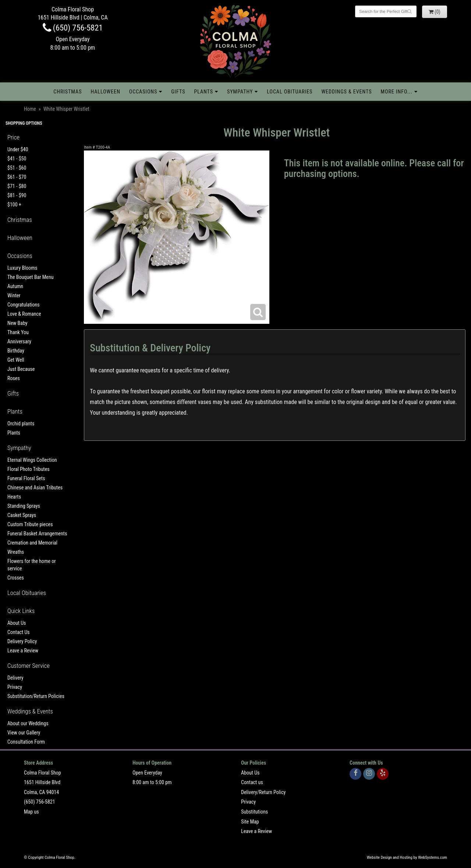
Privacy (15, 687)
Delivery (15, 678)
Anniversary (19, 341)
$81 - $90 (17, 195)
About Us (17, 623)
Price (13, 137)
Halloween (105, 92)
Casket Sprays (22, 515)
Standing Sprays (24, 506)
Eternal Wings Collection (32, 460)
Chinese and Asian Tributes (35, 488)
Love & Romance (24, 314)
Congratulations (24, 305)
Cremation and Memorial (32, 543)
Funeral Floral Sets (26, 478)
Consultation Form (26, 742)
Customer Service (29, 666)
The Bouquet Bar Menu (30, 277)
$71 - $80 (17, 186)
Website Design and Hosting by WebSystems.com (407, 858)
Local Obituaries (290, 92)
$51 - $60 (17, 168)
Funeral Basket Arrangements (37, 534)
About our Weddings (28, 723)
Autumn (15, 286)
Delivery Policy (22, 641)
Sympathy (240, 92)
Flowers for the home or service (32, 565)
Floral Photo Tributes (29, 469)
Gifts (178, 92)
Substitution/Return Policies (36, 696)
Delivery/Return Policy (263, 792)
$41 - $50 (17, 159)
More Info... (396, 92)
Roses (14, 378)
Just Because (21, 369)
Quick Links (21, 611)
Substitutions (254, 812)
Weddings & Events (346, 92)
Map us (31, 812)
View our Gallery (24, 733)
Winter (14, 295)
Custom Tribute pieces (30, 524)
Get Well (16, 360)
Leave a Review (23, 651)
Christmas (68, 92)
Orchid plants (21, 424)
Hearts (14, 497)
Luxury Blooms (22, 268)
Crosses (16, 578)
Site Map (250, 822)
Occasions (143, 92)
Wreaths (16, 552)
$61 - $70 (17, 177)
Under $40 (18, 149)
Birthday (16, 351)
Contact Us (19, 632)
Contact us (252, 782)
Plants (203, 92)
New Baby (17, 323)
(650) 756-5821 (73, 28)
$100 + (14, 205)
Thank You (18, 332)
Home (30, 109)
